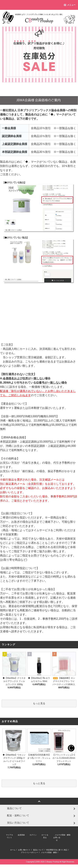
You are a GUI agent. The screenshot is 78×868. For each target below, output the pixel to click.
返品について (38, 850)
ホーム (13, 850)
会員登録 (21, 835)
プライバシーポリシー (29, 852)
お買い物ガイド (24, 850)
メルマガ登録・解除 (63, 835)
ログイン (33, 835)
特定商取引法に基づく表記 (57, 850)
